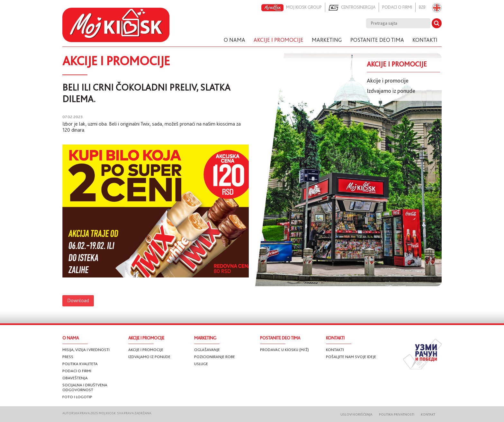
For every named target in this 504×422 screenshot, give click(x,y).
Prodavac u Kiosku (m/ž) (284, 350)
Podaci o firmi (397, 7)
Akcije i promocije (388, 81)
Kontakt (428, 414)
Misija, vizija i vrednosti (86, 350)
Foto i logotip (77, 397)
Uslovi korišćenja (356, 414)
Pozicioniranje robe (215, 357)
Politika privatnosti (397, 414)
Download (78, 301)
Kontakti (335, 350)
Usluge (201, 364)
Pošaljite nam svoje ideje (351, 357)
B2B (422, 7)
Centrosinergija (352, 8)
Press (68, 357)
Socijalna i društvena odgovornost (85, 387)
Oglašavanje (207, 350)
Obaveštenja (75, 378)
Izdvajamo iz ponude (391, 91)
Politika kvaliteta (80, 364)
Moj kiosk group (292, 8)
